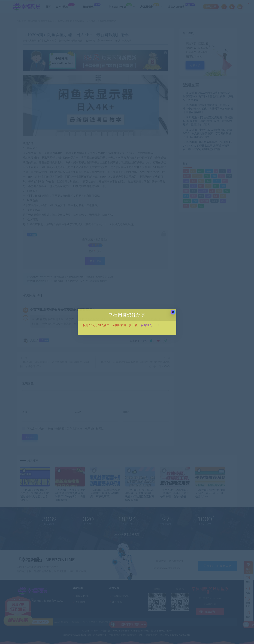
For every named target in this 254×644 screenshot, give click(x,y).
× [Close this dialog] (173, 312)
